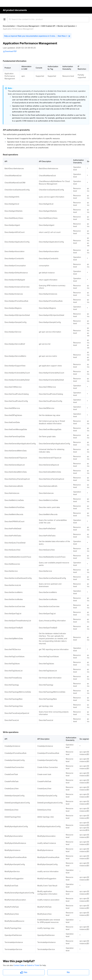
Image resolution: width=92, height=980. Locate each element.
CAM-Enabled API (48, 26)
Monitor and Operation (66, 26)
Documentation (9, 26)
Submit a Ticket (33, 965)
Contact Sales (19, 965)
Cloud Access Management (28, 26)
